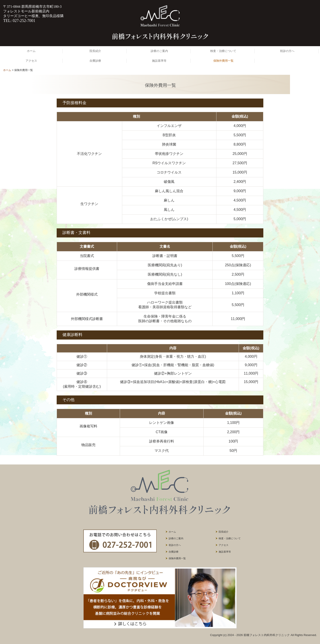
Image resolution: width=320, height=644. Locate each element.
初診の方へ (287, 51)
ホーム (31, 51)
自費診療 (95, 61)
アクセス (31, 61)
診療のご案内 (159, 51)
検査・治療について (223, 51)
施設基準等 (159, 61)
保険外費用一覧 (223, 61)
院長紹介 (95, 51)
